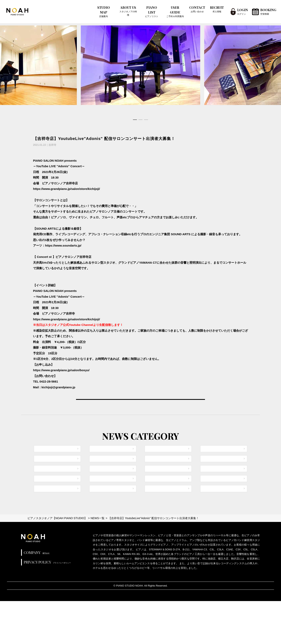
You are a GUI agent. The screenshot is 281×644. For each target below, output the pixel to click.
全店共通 (43, 472)
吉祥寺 (153, 500)
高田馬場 (43, 529)
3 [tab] (146, 120)
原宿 (96, 472)
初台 (151, 529)
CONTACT (197, 9)
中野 (207, 472)
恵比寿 (208, 486)
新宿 (151, 472)
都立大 (97, 500)
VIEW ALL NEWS (140, 410)
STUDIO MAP (104, 12)
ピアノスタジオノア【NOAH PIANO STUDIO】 (57, 561)
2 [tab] (140, 120)
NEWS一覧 (98, 561)
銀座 (207, 515)
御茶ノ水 (43, 486)
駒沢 (96, 515)
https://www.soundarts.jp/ (63, 245)
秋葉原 (153, 515)
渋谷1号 (98, 486)
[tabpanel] (140, 65)
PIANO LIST (152, 12)
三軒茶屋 (210, 529)
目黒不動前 (156, 486)
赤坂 (96, 529)
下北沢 (42, 515)
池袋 (40, 500)
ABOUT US (128, 11)
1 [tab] (135, 120)
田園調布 (210, 500)
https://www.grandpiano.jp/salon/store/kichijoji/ (66, 189)
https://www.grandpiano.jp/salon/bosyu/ (61, 370)
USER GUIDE (175, 12)
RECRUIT (217, 9)
